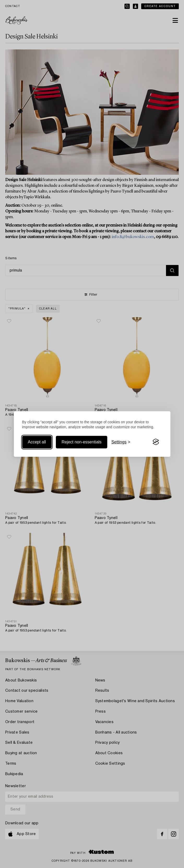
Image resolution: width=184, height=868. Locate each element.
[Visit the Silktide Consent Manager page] (156, 442)
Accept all (37, 442)
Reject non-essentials (82, 442)
